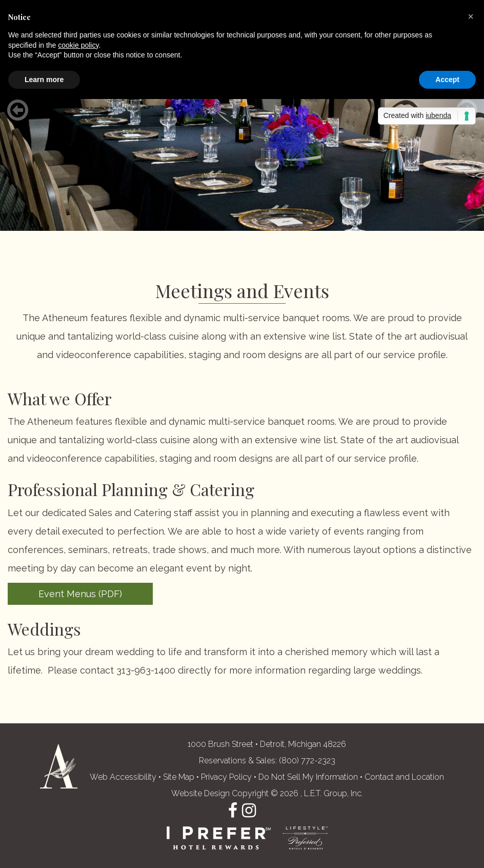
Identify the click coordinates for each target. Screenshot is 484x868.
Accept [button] (447, 80)
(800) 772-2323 (307, 761)
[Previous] (17, 110)
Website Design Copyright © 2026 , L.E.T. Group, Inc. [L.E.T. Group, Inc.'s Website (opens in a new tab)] (267, 793)
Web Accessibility (123, 777)
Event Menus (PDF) (80, 594)
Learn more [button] (44, 80)
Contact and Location (404, 777)
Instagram (249, 811)
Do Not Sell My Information (308, 777)
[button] (471, 16)
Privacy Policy (226, 777)
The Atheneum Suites (59, 766)
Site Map (179, 777)
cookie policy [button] (78, 45)
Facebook (233, 811)
